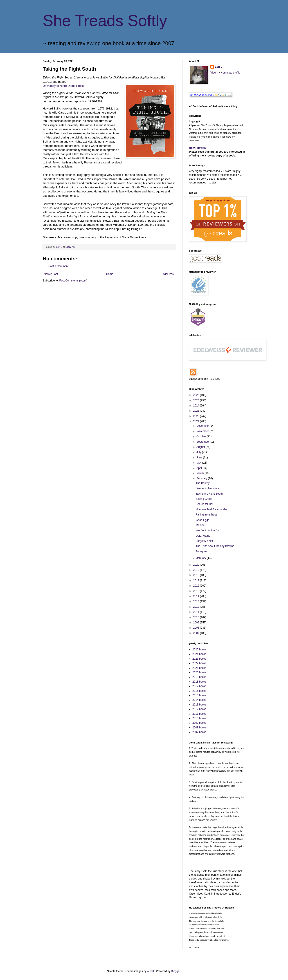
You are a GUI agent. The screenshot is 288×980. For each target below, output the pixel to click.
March (201, 473)
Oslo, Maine (203, 536)
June (200, 458)
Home (110, 274)
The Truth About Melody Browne (215, 546)
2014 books (199, 700)
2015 (197, 591)
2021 (197, 421)
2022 (197, 416)
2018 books (199, 682)
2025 (197, 400)
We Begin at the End (208, 530)
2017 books (199, 686)
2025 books (199, 650)
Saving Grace (204, 499)
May (199, 463)
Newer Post (51, 274)
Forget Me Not (204, 541)
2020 (197, 565)
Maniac (200, 525)
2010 (197, 617)
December (203, 426)
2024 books (199, 654)
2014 (197, 596)
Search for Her (205, 504)
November (203, 431)
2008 (197, 628)
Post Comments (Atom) (73, 281)
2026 (197, 395)
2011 (197, 612)
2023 (197, 411)
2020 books (199, 672)
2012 (197, 607)
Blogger (176, 971)
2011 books (199, 714)
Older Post (168, 274)
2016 (197, 586)
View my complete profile (225, 73)
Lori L (219, 67)
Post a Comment (58, 266)
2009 (197, 623)
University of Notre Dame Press (63, 86)
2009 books (199, 723)
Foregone (201, 551)
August (201, 447)
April (199, 468)
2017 (197, 580)
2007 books (199, 732)
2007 (197, 633)
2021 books (199, 668)
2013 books (199, 705)
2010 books (199, 718)
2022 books (199, 663)
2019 (197, 570)
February (202, 478)
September (203, 442)
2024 (197, 406)
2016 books (199, 691)
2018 (197, 575)
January (202, 558)
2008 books (199, 728)
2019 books (199, 677)
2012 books (199, 709)
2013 (197, 601)
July (199, 452)
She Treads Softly (105, 21)
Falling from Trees (207, 515)
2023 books (199, 659)
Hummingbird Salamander (211, 509)
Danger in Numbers (207, 488)
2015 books (199, 695)
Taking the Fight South (209, 494)
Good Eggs (202, 520)
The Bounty (203, 483)
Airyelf (151, 971)
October (202, 436)
